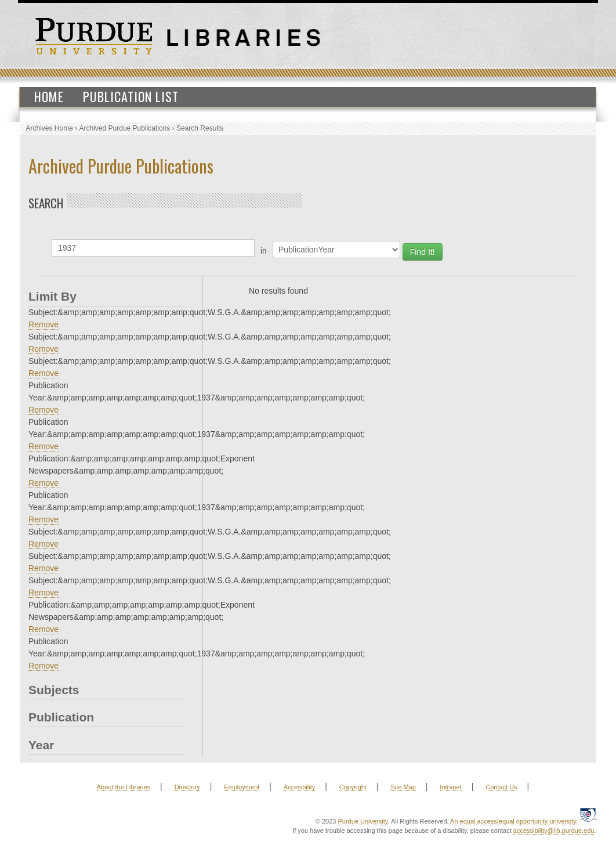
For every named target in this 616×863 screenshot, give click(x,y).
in (264, 251)
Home (49, 96)
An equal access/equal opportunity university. (514, 821)
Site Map (403, 787)
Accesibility (299, 787)
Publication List (131, 96)
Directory (187, 787)
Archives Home (50, 128)
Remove (44, 324)
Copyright (353, 787)
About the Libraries (124, 787)
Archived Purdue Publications (125, 128)
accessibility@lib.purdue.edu (554, 830)
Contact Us (501, 787)
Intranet (450, 787)
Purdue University (363, 821)
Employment (242, 787)
